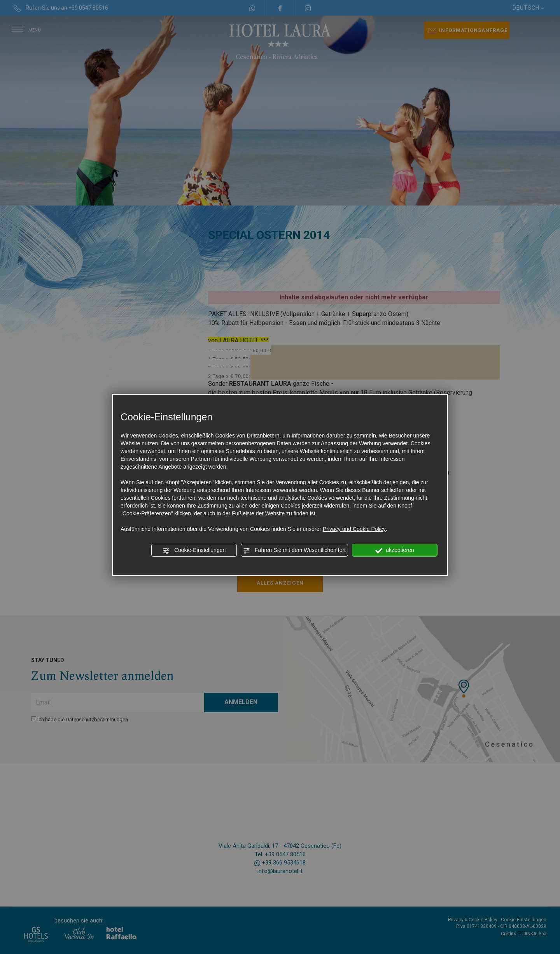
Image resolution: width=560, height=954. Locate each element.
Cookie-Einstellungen (194, 550)
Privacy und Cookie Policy (354, 529)
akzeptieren (395, 550)
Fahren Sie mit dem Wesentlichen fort (294, 550)
